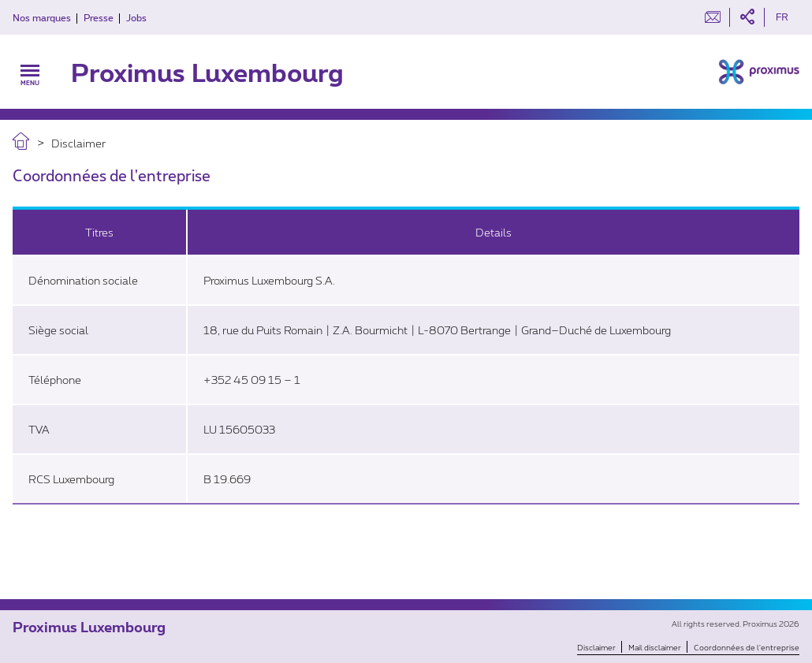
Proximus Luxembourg (207, 72)
